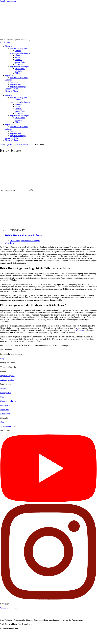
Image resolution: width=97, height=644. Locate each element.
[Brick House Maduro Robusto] (43, 230)
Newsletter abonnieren (9, 608)
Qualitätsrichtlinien (8, 426)
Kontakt (3, 388)
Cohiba (18, 51)
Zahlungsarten (6, 393)
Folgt (2, 358)
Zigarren (8, 46)
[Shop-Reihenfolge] (15, 190)
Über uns (4, 422)
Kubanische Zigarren (18, 48)
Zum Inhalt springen (8, 1)
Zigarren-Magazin (7, 376)
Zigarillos (9, 75)
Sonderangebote (11, 89)
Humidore (14, 82)
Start (2, 144)
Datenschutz (5, 414)
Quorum (18, 71)
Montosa (18, 55)
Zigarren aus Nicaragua (19, 66)
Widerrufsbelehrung (8, 401)
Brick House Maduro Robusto (24, 235)
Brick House (20, 69)
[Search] (29, 40)
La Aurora (19, 64)
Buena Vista (20, 62)
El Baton (18, 73)
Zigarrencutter (16, 84)
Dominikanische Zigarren (20, 53)
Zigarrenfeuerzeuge (18, 87)
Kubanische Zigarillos (19, 78)
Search (3, 39)
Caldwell (19, 60)
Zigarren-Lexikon (7, 380)
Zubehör (8, 80)
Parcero (18, 57)
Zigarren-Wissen (12, 91)
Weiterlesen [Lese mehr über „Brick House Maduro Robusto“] (10, 243)
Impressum (4, 410)
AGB (2, 397)
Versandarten (5, 405)
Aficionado (80, 330)
